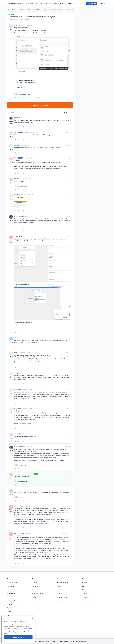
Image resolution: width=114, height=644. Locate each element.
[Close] (33, 630)
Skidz (16, 25)
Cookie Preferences (82, 641)
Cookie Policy (25, 638)
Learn (59, 579)
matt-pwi (17, 373)
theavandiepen (18, 216)
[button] (92, 3)
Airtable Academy (63, 583)
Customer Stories (63, 597)
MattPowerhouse (19, 506)
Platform (10, 579)
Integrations (11, 586)
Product (35, 583)
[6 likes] (22, 94)
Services (84, 586)
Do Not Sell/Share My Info (66, 641)
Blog (9, 615)
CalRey (16, 490)
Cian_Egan (17, 474)
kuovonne (17, 118)
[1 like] (21, 186)
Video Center (61, 590)
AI (8, 597)
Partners (84, 583)
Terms (55, 641)
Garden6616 (18, 179)
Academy (63, 3)
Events (56, 3)
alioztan (17, 338)
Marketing (35, 586)
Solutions (35, 579)
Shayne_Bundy (18, 434)
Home (9, 9)
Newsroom (11, 623)
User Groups (39, 3)
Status (9, 619)
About (9, 608)
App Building (11, 594)
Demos (59, 594)
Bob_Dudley (18, 389)
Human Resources (38, 594)
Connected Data (12, 601)
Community (15, 9)
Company (10, 604)
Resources (85, 579)
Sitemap (41, 641)
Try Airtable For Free (13, 626)
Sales (34, 597)
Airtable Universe (87, 601)
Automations (37, 9)
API (35, 641)
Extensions (11, 590)
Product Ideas (48, 3)
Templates (85, 597)
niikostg (17, 145)
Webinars (60, 601)
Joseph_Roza (18, 236)
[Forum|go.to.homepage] (15, 3)
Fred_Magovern (19, 195)
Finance (35, 601)
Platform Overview (13, 583)
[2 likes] (21, 465)
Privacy (48, 641)
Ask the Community (26, 9)
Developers (85, 590)
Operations (36, 590)
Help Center (71, 3)
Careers (9, 612)
